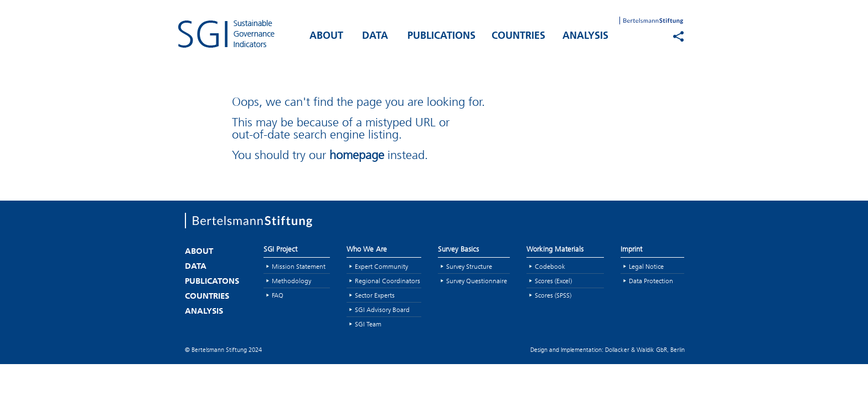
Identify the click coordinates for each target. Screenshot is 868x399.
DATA (375, 36)
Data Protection (651, 281)
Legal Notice (646, 266)
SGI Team (368, 324)
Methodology (291, 281)
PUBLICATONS (212, 282)
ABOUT (326, 36)
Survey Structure (469, 266)
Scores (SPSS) (553, 295)
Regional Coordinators (387, 281)
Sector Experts (375, 295)
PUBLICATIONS (441, 36)
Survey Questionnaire (477, 281)
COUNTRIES (518, 36)
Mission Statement (299, 266)
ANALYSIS (585, 36)
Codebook (550, 266)
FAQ (278, 295)
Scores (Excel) (553, 281)
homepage (357, 155)
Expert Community (381, 266)
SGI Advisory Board (382, 310)
